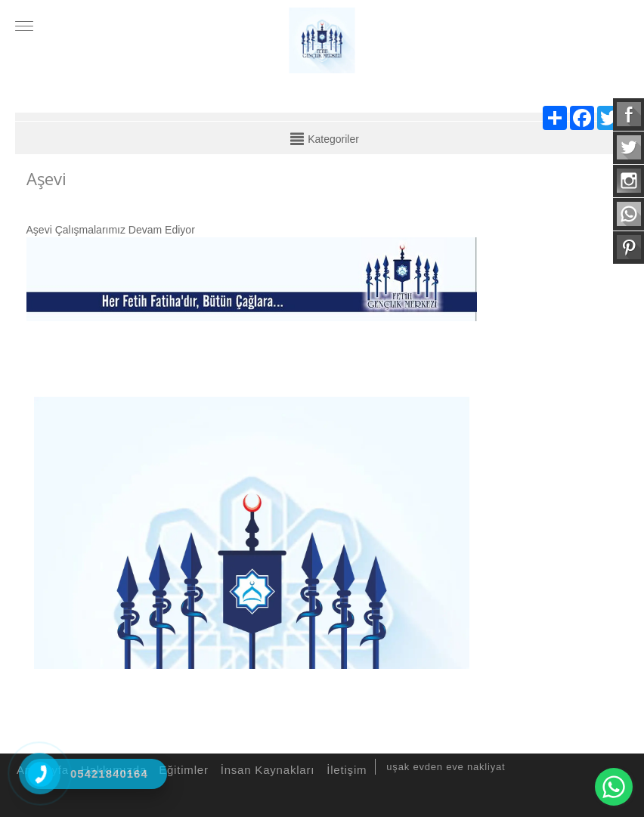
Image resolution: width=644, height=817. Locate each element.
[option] (252, 529)
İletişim (344, 770)
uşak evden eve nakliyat (446, 767)
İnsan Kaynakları (266, 770)
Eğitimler (181, 770)
